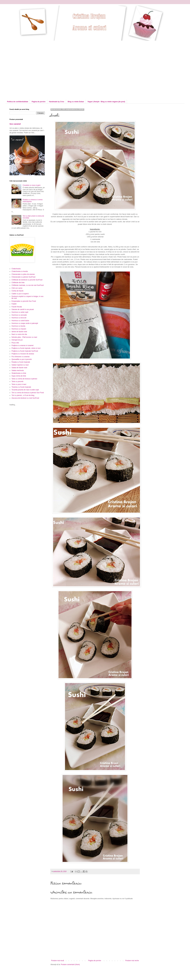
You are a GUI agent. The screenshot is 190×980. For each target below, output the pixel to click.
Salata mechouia (18, 370)
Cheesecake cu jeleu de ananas (23, 274)
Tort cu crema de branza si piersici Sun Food (28, 393)
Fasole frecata (17, 307)
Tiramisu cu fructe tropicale (21, 387)
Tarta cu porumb (17, 381)
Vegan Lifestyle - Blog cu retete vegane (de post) (106, 102)
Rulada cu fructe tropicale (21, 362)
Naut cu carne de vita (19, 334)
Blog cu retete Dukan (76, 102)
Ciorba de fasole (17, 291)
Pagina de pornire (38, 102)
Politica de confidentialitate (18, 102)
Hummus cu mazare (19, 329)
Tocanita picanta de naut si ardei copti (25, 390)
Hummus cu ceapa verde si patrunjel (25, 323)
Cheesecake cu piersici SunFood (23, 277)
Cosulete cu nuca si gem (32, 185)
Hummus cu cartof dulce (20, 321)
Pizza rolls (15, 343)
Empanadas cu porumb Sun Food (24, 301)
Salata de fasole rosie (19, 368)
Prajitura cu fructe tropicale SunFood (25, 351)
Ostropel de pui (17, 340)
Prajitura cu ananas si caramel (22, 345)
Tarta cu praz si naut (19, 384)
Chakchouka (16, 269)
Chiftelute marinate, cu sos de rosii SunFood (28, 285)
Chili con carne (17, 288)
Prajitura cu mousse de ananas (23, 354)
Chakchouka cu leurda (20, 271)
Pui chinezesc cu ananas (21, 357)
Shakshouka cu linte (19, 373)
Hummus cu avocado (19, 315)
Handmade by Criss (57, 102)
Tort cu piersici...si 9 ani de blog (23, 395)
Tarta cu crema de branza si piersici (24, 379)
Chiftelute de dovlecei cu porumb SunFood (27, 280)
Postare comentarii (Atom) (70, 965)
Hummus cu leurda (18, 326)
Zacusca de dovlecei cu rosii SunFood (25, 398)
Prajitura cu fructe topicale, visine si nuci (26, 348)
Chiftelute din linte (18, 283)
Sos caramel (15, 124)
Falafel (14, 304)
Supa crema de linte (19, 376)
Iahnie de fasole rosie (19, 332)
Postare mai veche (132, 961)
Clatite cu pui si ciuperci (20, 294)
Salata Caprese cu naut (20, 365)
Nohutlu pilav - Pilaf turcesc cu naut (24, 337)
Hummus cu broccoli (19, 318)
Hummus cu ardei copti (20, 312)
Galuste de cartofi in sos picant (23, 309)
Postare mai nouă (58, 961)
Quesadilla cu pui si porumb (22, 359)
